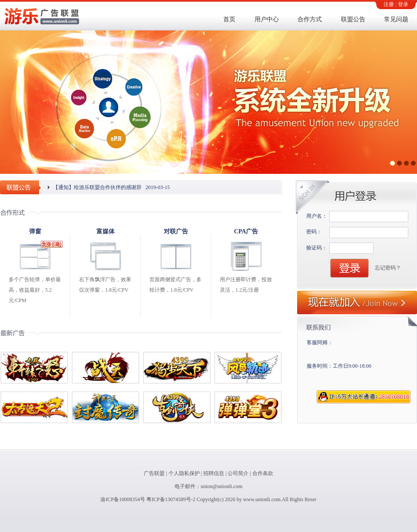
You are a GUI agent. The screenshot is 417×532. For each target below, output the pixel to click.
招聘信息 (214, 473)
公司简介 (238, 473)
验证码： (317, 248)
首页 (229, 19)
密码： (314, 232)
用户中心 (267, 19)
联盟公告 (353, 19)
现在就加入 (357, 303)
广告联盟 (154, 473)
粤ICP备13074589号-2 (171, 499)
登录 (403, 4)
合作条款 (263, 473)
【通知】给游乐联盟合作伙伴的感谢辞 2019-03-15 (111, 187)
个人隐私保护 (184, 473)
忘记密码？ (388, 268)
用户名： (317, 216)
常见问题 (396, 19)
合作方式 (310, 19)
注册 (389, 4)
